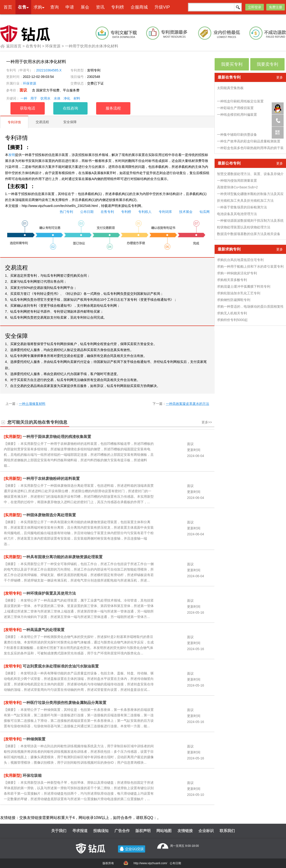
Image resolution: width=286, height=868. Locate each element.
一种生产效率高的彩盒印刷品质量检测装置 (249, 141)
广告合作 (122, 831)
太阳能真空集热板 (230, 88)
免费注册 (276, 7)
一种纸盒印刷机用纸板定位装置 (240, 101)
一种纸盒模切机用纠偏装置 (237, 115)
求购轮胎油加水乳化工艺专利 (239, 293)
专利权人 (145, 212)
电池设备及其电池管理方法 (237, 214)
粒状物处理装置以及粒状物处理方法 (244, 227)
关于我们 (59, 831)
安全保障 (70, 122)
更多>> (207, 422)
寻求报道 (80, 831)
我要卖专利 (267, 64)
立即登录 (255, 7)
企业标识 (206, 831)
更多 (280, 77)
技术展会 (186, 212)
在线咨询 (70, 108)
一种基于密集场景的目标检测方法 (242, 207)
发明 (12, 155)
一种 (24, 98)
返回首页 (11, 46)
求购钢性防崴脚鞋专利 (234, 300)
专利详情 (14, 122)
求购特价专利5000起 (232, 320)
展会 (85, 7)
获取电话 (28, 108)
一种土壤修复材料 (32, 404)
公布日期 (87, 212)
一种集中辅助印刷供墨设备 (237, 135)
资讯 (100, 7)
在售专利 (33, 46)
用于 (34, 98)
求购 (38, 7)
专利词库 (165, 212)
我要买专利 (232, 64)
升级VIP (162, 7)
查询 (54, 7)
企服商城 (139, 7)
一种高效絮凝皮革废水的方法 (187, 404)
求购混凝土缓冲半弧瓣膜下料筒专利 (244, 286)
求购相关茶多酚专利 (232, 280)
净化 (67, 98)
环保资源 (53, 46)
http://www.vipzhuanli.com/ (150, 863)
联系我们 (227, 831)
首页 (8, 7)
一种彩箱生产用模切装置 (235, 108)
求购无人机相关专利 (232, 313)
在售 (22, 7)
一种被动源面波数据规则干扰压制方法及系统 (250, 221)
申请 (70, 7)
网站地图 (164, 831)
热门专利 (66, 212)
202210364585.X (49, 70)
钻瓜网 (205, 212)
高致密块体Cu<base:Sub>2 (237, 187)
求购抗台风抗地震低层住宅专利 (240, 260)
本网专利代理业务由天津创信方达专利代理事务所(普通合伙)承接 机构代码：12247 (157, 18)
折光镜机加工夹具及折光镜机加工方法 (245, 201)
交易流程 (42, 122)
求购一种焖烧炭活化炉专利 (237, 273)
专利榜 (118, 7)
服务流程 (113, 108)
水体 (57, 98)
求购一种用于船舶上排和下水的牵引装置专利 (250, 266)
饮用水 (45, 98)
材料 (77, 98)
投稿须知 (101, 831)
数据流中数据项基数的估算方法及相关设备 (249, 234)
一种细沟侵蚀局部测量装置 (237, 181)
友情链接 (185, 831)
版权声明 (143, 831)
